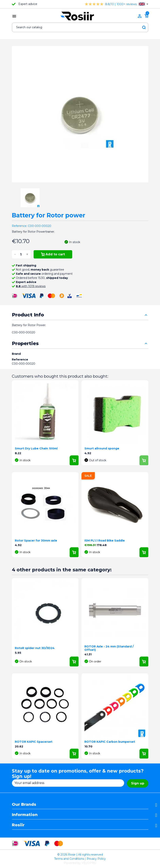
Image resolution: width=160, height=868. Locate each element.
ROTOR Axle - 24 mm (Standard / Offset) (109, 648)
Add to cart (53, 254)
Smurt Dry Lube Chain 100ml (36, 448)
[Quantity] (21, 254)
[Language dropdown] (143, 4)
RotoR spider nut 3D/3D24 (35, 648)
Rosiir (18, 825)
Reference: (19, 226)
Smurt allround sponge (102, 448)
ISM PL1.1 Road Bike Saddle (105, 541)
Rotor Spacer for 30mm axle (36, 541)
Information (25, 815)
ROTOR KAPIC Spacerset (34, 742)
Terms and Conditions (69, 859)
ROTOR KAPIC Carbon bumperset (110, 742)
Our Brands (24, 804)
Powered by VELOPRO (80, 863)
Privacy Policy (96, 859)
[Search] (80, 27)
